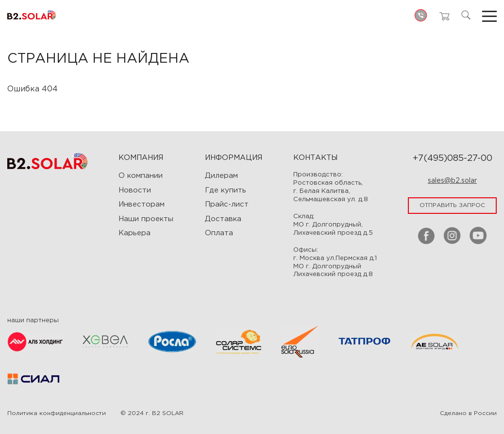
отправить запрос (452, 205)
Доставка (223, 219)
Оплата (219, 233)
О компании (141, 176)
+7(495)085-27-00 (453, 158)
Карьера (134, 233)
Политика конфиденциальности (57, 413)
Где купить (226, 190)
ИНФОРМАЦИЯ (234, 158)
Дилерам (221, 176)
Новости (135, 190)
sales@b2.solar (452, 181)
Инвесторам (142, 204)
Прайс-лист (227, 204)
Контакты (315, 158)
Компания (141, 158)
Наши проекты (146, 219)
